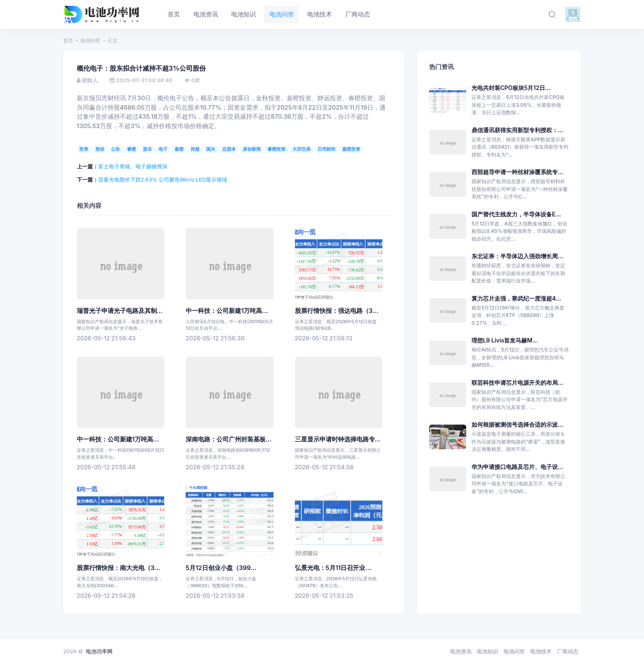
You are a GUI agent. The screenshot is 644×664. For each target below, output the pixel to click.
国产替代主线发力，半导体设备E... (516, 214)
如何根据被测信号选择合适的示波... (517, 424)
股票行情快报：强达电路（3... (337, 311)
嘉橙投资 (351, 149)
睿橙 (131, 149)
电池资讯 (461, 651)
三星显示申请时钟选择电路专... (338, 439)
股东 (147, 149)
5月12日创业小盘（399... (221, 568)
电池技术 (541, 651)
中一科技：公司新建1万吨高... (227, 311)
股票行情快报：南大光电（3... (118, 568)
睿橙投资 (276, 149)
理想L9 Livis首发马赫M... (505, 340)
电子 (163, 149)
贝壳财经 (327, 149)
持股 (195, 149)
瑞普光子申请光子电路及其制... (120, 311)
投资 (84, 149)
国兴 (211, 149)
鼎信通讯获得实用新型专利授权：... (517, 130)
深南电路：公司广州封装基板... (229, 439)
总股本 (229, 149)
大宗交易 (301, 149)
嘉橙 (179, 149)
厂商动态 (568, 651)
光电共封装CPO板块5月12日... (511, 88)
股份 (100, 149)
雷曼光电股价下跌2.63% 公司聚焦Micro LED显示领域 (163, 179)
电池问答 (90, 40)
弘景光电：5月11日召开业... (333, 568)
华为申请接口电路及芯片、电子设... (517, 467)
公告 (115, 149)
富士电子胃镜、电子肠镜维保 (133, 166)
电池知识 (488, 651)
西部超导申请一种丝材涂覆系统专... (517, 172)
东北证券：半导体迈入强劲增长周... (517, 256)
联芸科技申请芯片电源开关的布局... (517, 383)
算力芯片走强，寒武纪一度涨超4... (516, 298)
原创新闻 (252, 149)
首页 (68, 40)
